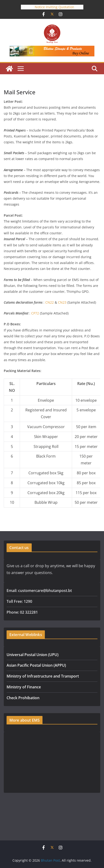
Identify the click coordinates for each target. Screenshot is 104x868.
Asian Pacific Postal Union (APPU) (36, 665)
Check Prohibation (23, 698)
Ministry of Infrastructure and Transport (43, 676)
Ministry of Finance (24, 687)
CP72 (35, 313)
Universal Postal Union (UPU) (33, 655)
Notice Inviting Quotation (54, 7)
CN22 (50, 302)
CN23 (62, 302)
